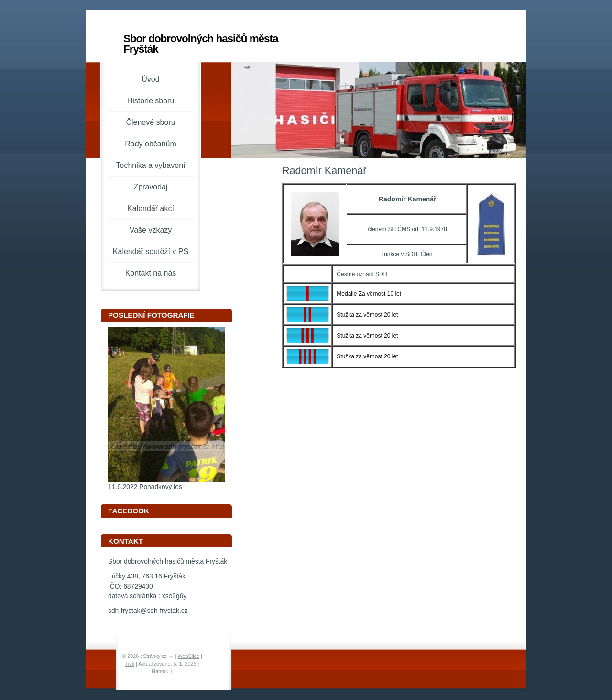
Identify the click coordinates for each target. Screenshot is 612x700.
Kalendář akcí (151, 208)
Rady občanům (151, 144)
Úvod (150, 79)
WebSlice (189, 656)
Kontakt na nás (151, 273)
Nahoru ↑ (162, 671)
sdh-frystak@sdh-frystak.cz (148, 611)
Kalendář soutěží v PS (151, 251)
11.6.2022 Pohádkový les (145, 487)
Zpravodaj (150, 187)
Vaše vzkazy (151, 230)
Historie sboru (151, 101)
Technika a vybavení (151, 165)
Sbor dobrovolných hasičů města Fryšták (201, 44)
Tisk (130, 664)
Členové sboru (150, 122)
